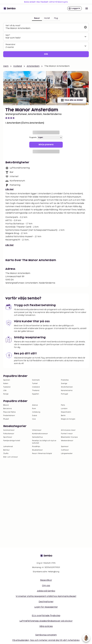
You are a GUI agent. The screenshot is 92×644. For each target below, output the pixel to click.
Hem (6, 66)
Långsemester (67, 454)
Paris (63, 405)
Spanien (7, 380)
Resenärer (10, 44)
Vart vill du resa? (13, 26)
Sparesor (65, 447)
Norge (6, 394)
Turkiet (35, 384)
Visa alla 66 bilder (72, 100)
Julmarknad (8, 447)
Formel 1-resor (67, 434)
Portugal (64, 394)
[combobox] (44, 28)
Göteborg (36, 412)
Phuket (6, 419)
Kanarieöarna (67, 391)
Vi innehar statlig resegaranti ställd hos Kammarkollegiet (46, 596)
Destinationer (46, 602)
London (64, 409)
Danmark (36, 380)
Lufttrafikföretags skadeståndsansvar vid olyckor (46, 621)
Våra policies (46, 626)
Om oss (46, 586)
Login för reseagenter (46, 607)
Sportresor (8, 437)
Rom (34, 409)
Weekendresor (67, 441)
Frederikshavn (9, 416)
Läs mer (10, 189)
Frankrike (65, 380)
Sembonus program (46, 635)
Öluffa (6, 454)
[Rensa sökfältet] (85, 27)
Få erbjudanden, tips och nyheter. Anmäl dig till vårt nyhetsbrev (46, 640)
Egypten (36, 394)
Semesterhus (37, 437)
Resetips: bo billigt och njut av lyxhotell (44, 442)
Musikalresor (37, 450)
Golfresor (65, 450)
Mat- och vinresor (11, 457)
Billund (6, 405)
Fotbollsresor (9, 434)
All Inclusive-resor (68, 430)
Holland (18, 66)
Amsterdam (33, 66)
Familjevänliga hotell (12, 441)
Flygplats (33, 138)
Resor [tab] (37, 18)
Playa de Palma (9, 412)
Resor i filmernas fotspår (42, 454)
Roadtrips (36, 447)
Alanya (35, 405)
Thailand (36, 391)
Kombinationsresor (40, 434)
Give (34, 419)
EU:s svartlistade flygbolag (46, 616)
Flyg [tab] (56, 18)
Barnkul (6, 450)
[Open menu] (87, 8)
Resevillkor (46, 580)
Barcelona (7, 409)
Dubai (35, 416)
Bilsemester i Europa (69, 437)
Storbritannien (67, 387)
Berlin (63, 416)
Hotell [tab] (47, 18)
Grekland (36, 387)
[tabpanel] (46, 40)
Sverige (64, 384)
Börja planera (46, 145)
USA (5, 391)
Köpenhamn (66, 412)
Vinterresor (37, 430)
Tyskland (7, 387)
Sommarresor (9, 430)
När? (8, 35)
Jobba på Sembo (46, 591)
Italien (6, 384)
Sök (46, 54)
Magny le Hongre (68, 419)
